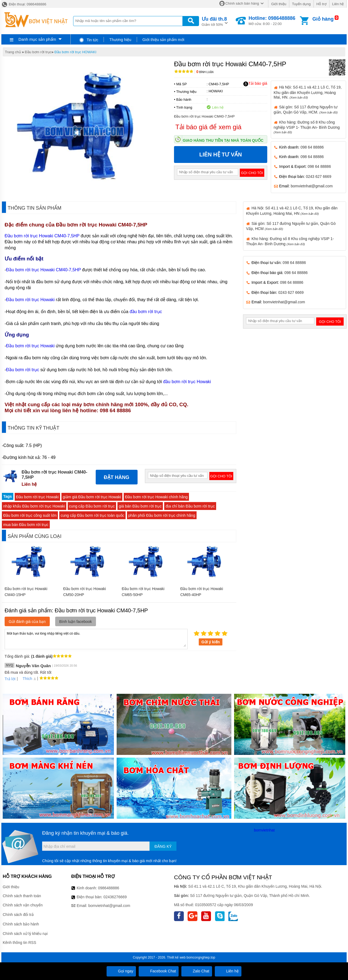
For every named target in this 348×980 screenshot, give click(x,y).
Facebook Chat (159, 971)
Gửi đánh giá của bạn (27, 622)
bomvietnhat (264, 830)
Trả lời (10, 679)
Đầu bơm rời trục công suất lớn (30, 515)
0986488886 (109, 888)
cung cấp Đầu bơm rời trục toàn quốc (92, 515)
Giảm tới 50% (214, 21)
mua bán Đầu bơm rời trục (26, 525)
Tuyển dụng (301, 4)
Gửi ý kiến (211, 642)
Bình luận (205, 72)
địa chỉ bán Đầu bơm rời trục (190, 506)
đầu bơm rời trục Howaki (187, 382)
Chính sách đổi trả (18, 915)
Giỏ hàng (323, 19)
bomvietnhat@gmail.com (312, 186)
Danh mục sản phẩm (37, 39)
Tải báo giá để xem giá (208, 127)
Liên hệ (338, 4)
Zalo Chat (197, 971)
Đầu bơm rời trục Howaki (30, 300)
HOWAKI (216, 91)
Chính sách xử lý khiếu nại (25, 934)
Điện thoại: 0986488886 (24, 4)
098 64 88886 (312, 147)
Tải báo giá (255, 84)
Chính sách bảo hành (21, 924)
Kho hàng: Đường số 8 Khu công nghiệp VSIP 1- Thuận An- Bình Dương (307, 127)
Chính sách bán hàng (242, 3)
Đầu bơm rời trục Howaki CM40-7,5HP (42, 236)
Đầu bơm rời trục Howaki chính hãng (156, 497)
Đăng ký (163, 846)
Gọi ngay (121, 971)
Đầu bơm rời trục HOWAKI (75, 52)
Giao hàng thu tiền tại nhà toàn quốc (223, 140)
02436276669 (115, 897)
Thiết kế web (176, 957)
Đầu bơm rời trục (38, 52)
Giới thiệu (279, 4)
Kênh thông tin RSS (19, 943)
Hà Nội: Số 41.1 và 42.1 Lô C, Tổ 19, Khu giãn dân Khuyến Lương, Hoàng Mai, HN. (308, 92)
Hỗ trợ (321, 4)
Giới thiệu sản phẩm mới (163, 40)
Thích (25, 679)
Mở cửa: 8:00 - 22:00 (272, 21)
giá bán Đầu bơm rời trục (140, 506)
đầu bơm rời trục (146, 312)
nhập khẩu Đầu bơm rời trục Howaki (34, 506)
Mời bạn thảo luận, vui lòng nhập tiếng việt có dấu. (96, 639)
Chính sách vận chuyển (23, 905)
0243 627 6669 (319, 177)
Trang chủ (13, 52)
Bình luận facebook (76, 622)
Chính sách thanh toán (22, 896)
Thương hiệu (120, 40)
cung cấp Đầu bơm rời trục (92, 506)
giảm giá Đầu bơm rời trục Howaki (92, 497)
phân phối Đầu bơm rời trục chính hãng (162, 515)
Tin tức (88, 40)
